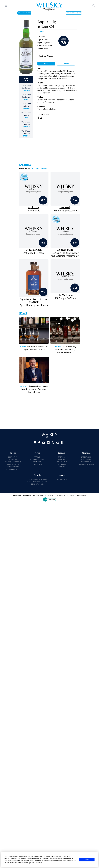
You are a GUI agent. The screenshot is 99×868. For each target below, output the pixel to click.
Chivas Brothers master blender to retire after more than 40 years (35, 389)
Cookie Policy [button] (70, 861)
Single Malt (62, 462)
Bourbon (62, 464)
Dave (46, 64)
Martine (66, 64)
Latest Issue (86, 457)
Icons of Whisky (37, 484)
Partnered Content (37, 459)
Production (37, 464)
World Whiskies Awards (37, 482)
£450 (26, 118)
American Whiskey (86, 464)
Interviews (37, 462)
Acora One (83, 495)
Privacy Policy (13, 464)
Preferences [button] (38, 863)
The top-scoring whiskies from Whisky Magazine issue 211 (66, 349)
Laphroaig (42, 31)
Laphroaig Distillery (33, 168)
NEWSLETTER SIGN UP (74, 13)
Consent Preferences (13, 469)
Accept (87, 860)
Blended (62, 459)
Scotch (62, 467)
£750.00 (26, 136)
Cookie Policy (13, 467)
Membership (86, 462)
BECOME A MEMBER (24, 13)
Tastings (25, 165)
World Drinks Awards (37, 479)
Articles (37, 457)
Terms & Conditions (13, 462)
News (23, 347)
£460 (26, 99)
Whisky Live (62, 479)
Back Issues (86, 459)
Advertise (13, 459)
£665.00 (26, 109)
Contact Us (13, 457)
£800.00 (26, 90)
